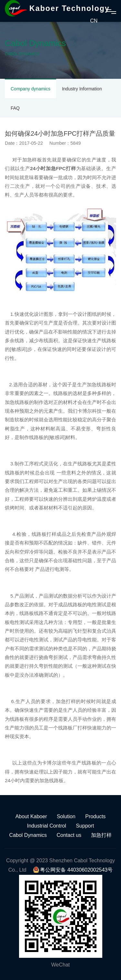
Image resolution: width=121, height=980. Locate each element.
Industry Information (82, 89)
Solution (66, 816)
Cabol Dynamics (28, 835)
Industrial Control (47, 826)
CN (94, 21)
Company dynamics (30, 89)
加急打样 (101, 835)
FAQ (15, 108)
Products (95, 816)
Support (85, 826)
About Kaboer (31, 816)
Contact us (69, 835)
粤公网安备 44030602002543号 (73, 870)
